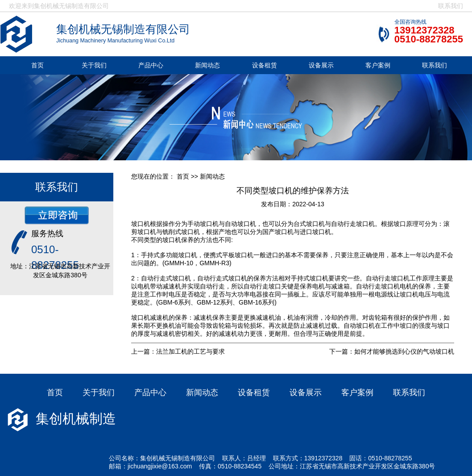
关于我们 (94, 65)
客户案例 (378, 65)
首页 (37, 65)
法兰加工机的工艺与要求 (190, 351)
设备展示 (321, 65)
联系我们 (451, 6)
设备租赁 (265, 65)
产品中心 (151, 65)
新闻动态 (207, 65)
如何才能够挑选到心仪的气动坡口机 (404, 351)
